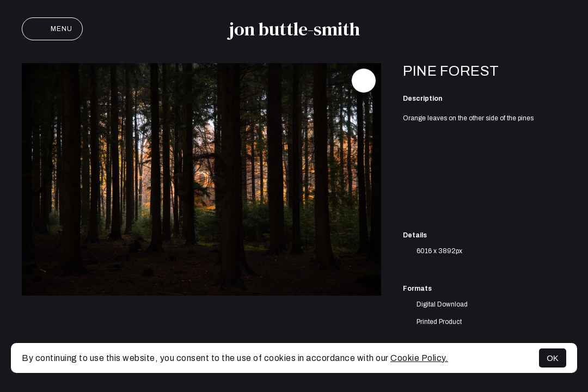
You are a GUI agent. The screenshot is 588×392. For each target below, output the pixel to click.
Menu (52, 29)
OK (553, 358)
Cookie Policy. (419, 358)
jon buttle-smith (294, 29)
